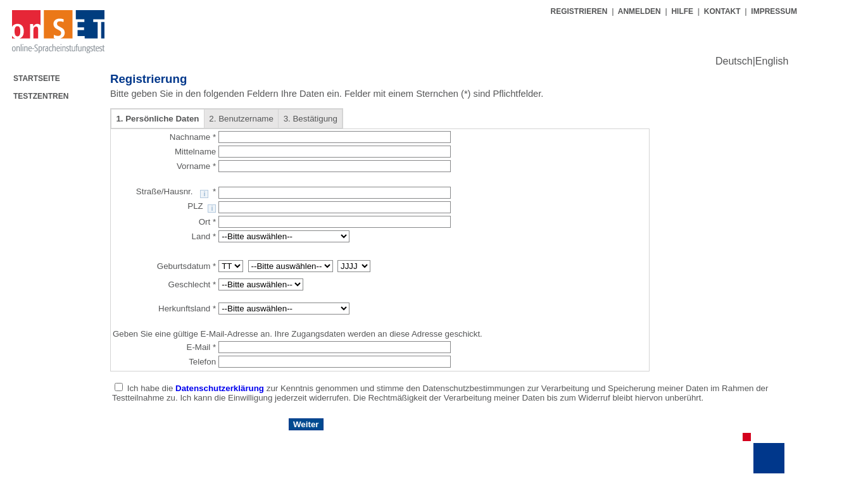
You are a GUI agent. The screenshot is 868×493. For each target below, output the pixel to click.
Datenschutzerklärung (221, 388)
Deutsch (734, 61)
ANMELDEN (639, 11)
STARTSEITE (37, 78)
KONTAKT (722, 11)
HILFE (682, 11)
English (772, 61)
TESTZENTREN (41, 96)
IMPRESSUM (774, 11)
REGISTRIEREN (580, 11)
